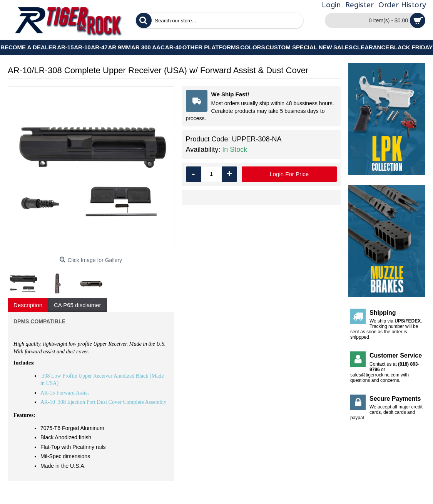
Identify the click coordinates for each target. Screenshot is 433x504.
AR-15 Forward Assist (65, 393)
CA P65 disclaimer (78, 305)
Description (28, 305)
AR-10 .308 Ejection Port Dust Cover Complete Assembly (103, 402)
